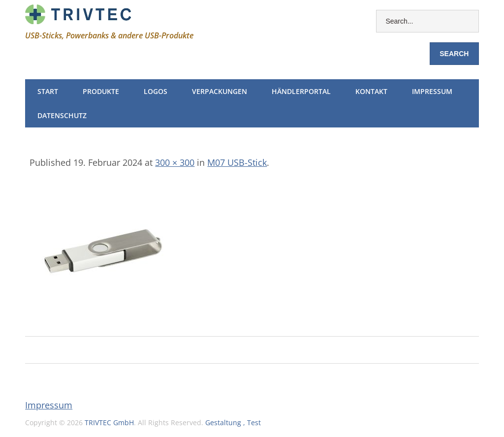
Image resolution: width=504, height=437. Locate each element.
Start (48, 91)
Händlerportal (301, 91)
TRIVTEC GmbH (109, 422)
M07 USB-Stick (237, 162)
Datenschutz (62, 115)
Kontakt (371, 91)
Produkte (101, 91)
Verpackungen (220, 91)
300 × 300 (175, 162)
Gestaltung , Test (233, 422)
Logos (156, 91)
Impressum (432, 91)
